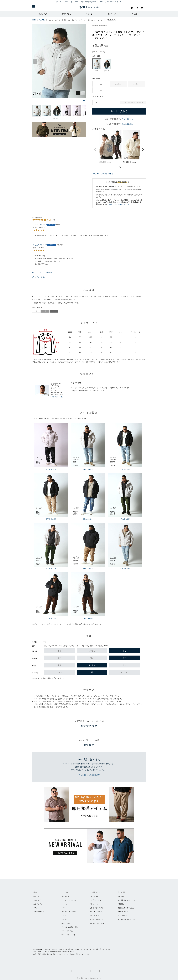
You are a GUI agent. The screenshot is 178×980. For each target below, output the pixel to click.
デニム (36, 908)
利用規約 (121, 904)
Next (83, 61)
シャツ (64, 908)
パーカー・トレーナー (69, 912)
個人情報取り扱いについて (127, 900)
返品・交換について (96, 916)
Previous (35, 61)
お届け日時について (96, 908)
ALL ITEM (42, 20)
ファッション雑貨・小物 (70, 927)
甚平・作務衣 (66, 923)
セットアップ (66, 896)
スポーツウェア (39, 912)
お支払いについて (95, 900)
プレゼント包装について (98, 919)
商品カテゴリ (44, 14)
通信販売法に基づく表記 (126, 908)
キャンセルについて (96, 912)
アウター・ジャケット (69, 900)
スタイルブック (39, 904)
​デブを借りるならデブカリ (127, 919)
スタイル (89, 14)
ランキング (112, 14)
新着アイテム (66, 14)
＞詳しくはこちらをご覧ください (120, 204)
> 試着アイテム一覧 (57, 397)
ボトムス (64, 919)
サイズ (134, 14)
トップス (64, 904)
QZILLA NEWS (123, 916)
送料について (94, 904)
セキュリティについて (97, 923)
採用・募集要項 (123, 912)
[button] (95, 150)
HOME (34, 20)
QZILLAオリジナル (68, 931)
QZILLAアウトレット (69, 935)
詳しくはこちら (127, 119)
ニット (64, 916)
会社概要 (121, 896)
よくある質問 (94, 896)
